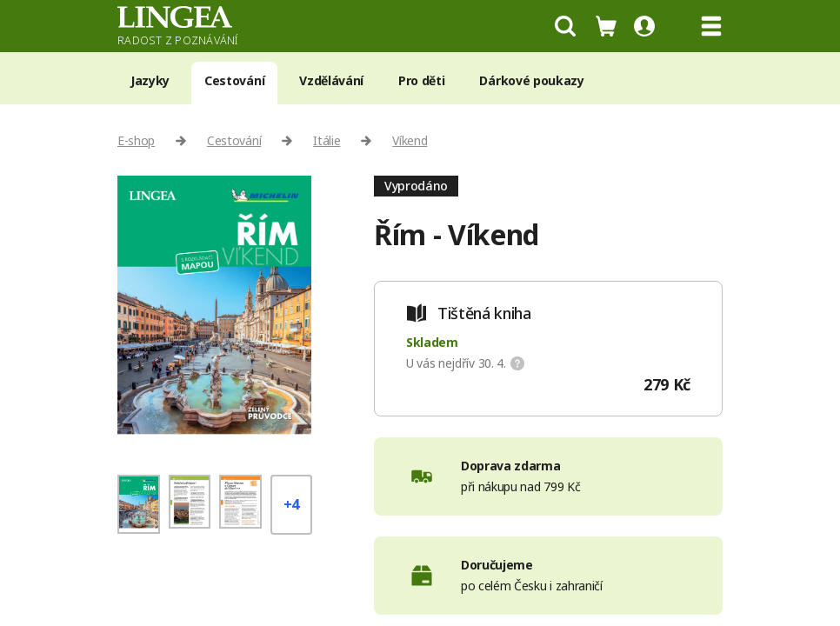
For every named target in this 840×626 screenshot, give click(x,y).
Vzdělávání (331, 80)
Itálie (327, 140)
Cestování (234, 80)
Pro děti (421, 80)
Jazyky (150, 80)
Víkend (410, 140)
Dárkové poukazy (531, 80)
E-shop (136, 140)
